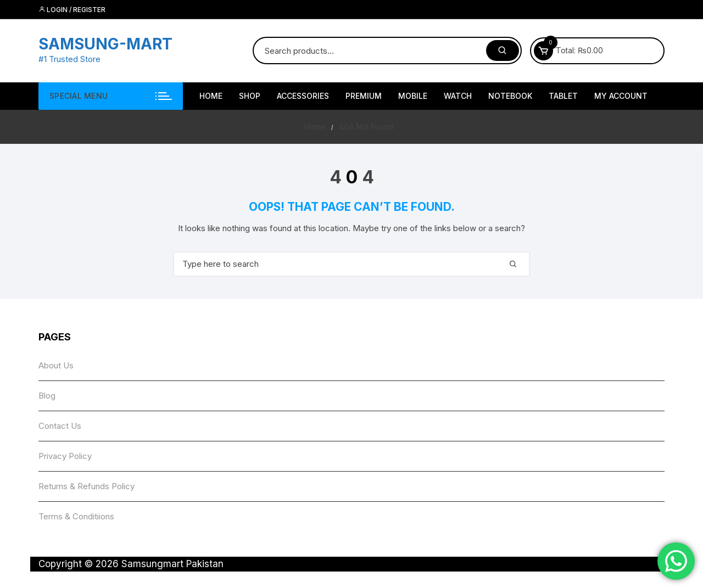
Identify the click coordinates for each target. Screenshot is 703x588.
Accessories (303, 96)
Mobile (413, 96)
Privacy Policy (65, 456)
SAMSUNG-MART (105, 44)
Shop (250, 96)
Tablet (563, 96)
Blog (47, 396)
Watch (458, 96)
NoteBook (510, 96)
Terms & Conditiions (76, 516)
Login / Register (72, 10)
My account (621, 96)
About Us (56, 365)
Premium (364, 96)
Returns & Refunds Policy (87, 486)
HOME (211, 96)
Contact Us (60, 426)
